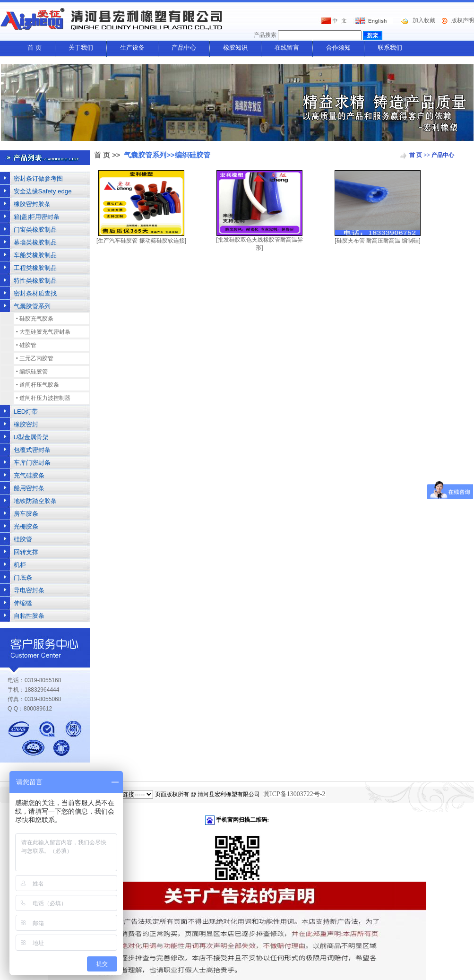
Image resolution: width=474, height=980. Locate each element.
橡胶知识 (235, 48)
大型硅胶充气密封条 (45, 332)
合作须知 (338, 48)
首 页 (34, 48)
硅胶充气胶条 (36, 319)
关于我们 (81, 48)
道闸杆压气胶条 (39, 385)
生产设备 (132, 48)
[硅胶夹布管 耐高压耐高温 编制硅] (377, 241)
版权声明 (463, 20)
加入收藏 (424, 20)
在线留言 (287, 48)
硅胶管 (28, 345)
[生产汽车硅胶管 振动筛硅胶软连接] (141, 241)
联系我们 (390, 48)
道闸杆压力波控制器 (45, 398)
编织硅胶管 (34, 372)
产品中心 (184, 48)
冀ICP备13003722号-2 (294, 794)
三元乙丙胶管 (36, 358)
